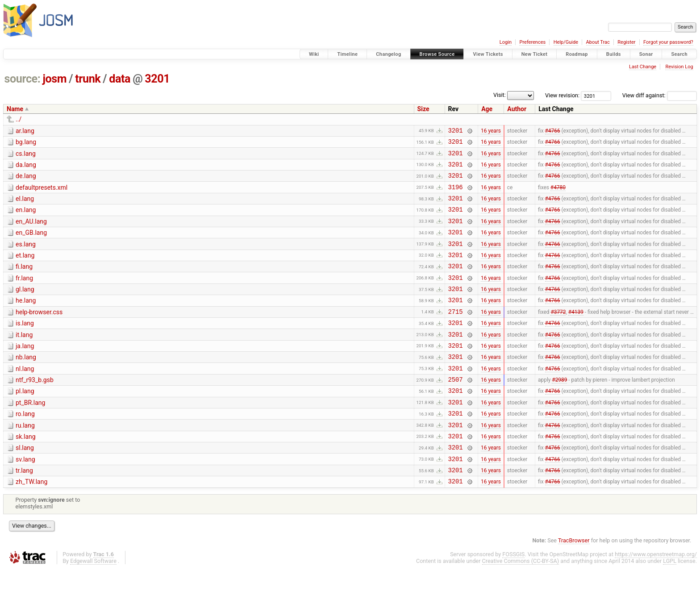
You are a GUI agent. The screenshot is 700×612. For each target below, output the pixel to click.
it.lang (24, 359)
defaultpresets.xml (42, 194)
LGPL (670, 604)
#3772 (558, 334)
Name (15, 109)
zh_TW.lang (31, 523)
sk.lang (26, 473)
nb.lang (26, 384)
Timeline (347, 54)
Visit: (500, 95)
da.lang (26, 169)
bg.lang (26, 143)
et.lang (25, 270)
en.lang (26, 219)
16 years (491, 131)
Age (487, 109)
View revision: (562, 95)
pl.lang (25, 422)
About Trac (598, 42)
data (120, 79)
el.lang (25, 207)
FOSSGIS (513, 597)
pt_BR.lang (30, 435)
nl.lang (25, 397)
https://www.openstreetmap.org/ (656, 597)
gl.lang (25, 308)
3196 (456, 195)
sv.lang (25, 498)
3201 (157, 79)
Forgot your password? (668, 42)
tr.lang (24, 511)
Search (679, 54)
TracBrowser (574, 583)
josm (54, 79)
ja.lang (25, 371)
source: (23, 79)
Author (517, 109)
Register (626, 42)
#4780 (558, 195)
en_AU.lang (31, 232)
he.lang (26, 321)
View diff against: (660, 95)
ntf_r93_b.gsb (35, 409)
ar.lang (25, 131)
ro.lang (25, 447)
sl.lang (25, 485)
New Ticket (535, 54)
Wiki (314, 54)
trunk (88, 79)
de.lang (26, 181)
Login (506, 42)
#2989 (559, 410)
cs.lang (26, 156)
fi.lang (24, 283)
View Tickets (488, 54)
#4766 (553, 131)
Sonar (646, 54)
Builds (614, 54)
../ (19, 119)
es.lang (26, 258)
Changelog (388, 54)
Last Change (643, 67)
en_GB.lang (31, 245)
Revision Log (679, 67)
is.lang (25, 346)
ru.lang (25, 460)
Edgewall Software (93, 604)
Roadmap (577, 54)
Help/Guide (566, 42)
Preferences (532, 42)
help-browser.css (39, 333)
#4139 (576, 334)
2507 (456, 410)
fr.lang (24, 296)
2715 (456, 334)
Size (423, 109)
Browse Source (437, 54)
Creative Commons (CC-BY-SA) (521, 604)
